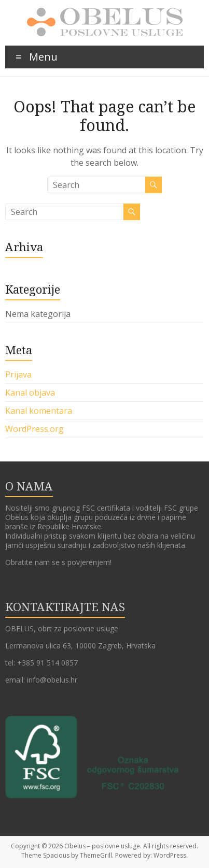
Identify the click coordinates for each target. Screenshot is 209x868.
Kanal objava (30, 393)
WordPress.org (34, 429)
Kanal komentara (39, 411)
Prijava (18, 374)
